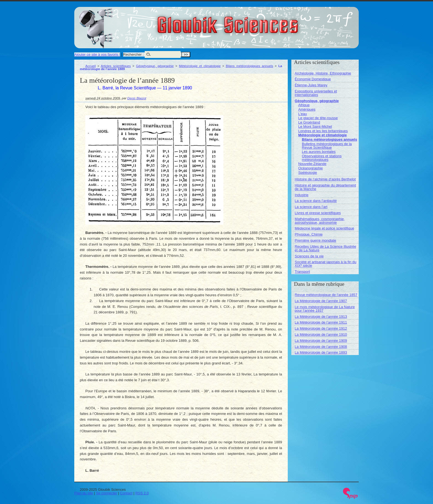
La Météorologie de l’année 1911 (321, 322)
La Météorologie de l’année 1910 (321, 334)
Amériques (307, 109)
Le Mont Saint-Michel (315, 126)
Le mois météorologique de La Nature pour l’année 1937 (325, 309)
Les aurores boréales (319, 152)
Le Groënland (309, 122)
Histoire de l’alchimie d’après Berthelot (325, 179)
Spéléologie (308, 173)
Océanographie (311, 168)
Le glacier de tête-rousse (318, 118)
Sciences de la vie (309, 256)
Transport (302, 272)
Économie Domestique (313, 79)
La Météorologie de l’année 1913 (321, 317)
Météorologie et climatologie (200, 66)
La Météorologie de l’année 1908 (321, 347)
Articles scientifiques (116, 66)
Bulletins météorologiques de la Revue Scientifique (327, 146)
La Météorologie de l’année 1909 (321, 341)
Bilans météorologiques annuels (249, 66)
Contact (126, 493)
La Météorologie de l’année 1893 (321, 352)
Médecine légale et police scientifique (324, 228)
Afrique (304, 105)
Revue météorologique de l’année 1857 (326, 295)
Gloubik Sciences (259, 22)
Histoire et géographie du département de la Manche (325, 187)
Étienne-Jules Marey (311, 85)
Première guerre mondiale (315, 240)
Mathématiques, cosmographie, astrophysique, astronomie (320, 221)
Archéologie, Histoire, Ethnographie (323, 73)
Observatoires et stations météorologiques (322, 158)
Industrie (302, 195)
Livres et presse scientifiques (318, 213)
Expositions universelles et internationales (316, 93)
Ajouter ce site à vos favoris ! (97, 54)
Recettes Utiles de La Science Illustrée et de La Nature (325, 248)
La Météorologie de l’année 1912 (321, 328)
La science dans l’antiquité (316, 201)
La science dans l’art (311, 207)
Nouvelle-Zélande (312, 164)
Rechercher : (133, 54)
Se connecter (107, 493)
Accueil (91, 66)
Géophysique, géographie (155, 66)
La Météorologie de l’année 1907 (321, 301)
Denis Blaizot (137, 98)
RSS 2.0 (142, 493)
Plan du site (84, 493)
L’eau (303, 114)
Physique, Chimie (309, 234)
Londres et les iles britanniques (323, 131)
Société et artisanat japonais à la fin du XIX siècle (325, 264)
